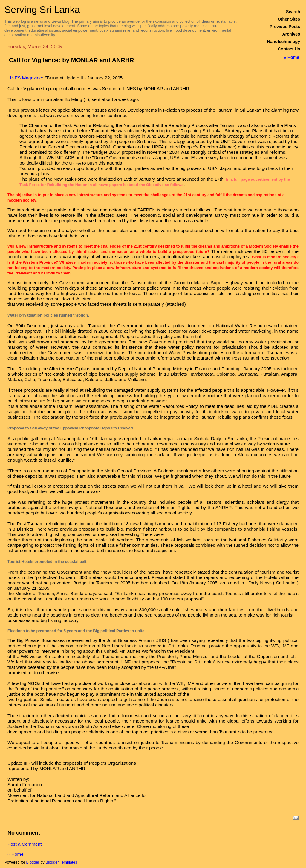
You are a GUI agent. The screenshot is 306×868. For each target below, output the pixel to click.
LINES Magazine (25, 78)
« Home (292, 57)
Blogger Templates (61, 862)
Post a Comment (25, 844)
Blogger (33, 862)
